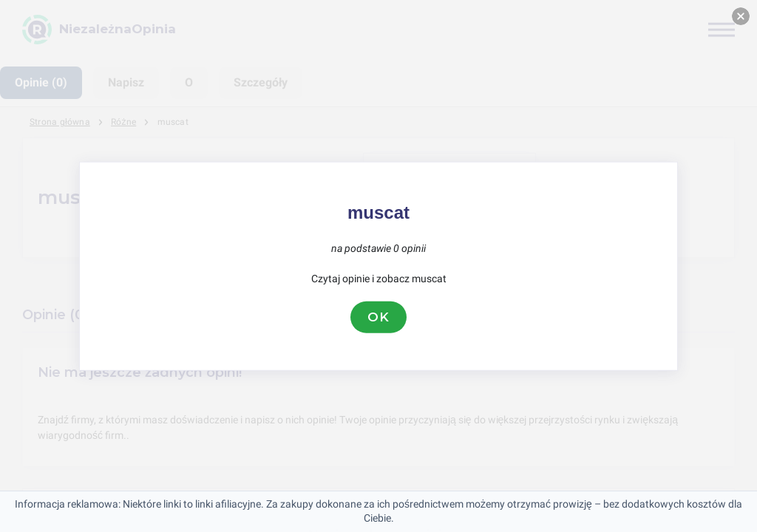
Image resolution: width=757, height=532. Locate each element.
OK (378, 317)
